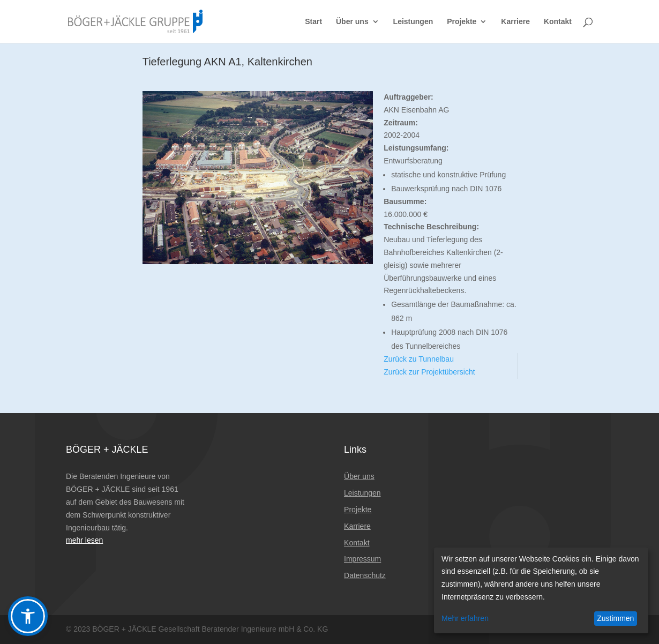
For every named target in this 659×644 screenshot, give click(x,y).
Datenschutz (365, 575)
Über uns (352, 22)
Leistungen (413, 22)
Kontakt (558, 22)
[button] (28, 616)
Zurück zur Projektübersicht (429, 372)
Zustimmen (615, 618)
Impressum (362, 559)
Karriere (515, 22)
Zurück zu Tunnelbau (419, 359)
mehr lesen (84, 540)
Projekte (462, 22)
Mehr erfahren (465, 618)
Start (313, 22)
